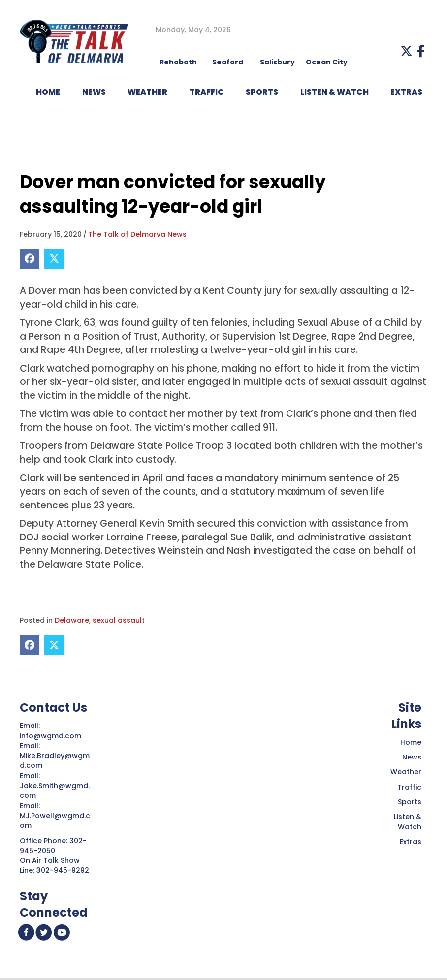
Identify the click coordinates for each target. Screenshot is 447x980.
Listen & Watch (408, 822)
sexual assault (119, 620)
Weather (406, 772)
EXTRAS (406, 92)
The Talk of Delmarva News (137, 234)
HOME (48, 92)
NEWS (94, 92)
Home (411, 742)
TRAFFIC (207, 92)
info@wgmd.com (51, 736)
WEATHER (147, 92)
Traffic (409, 787)
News (412, 757)
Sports (262, 92)
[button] (406, 51)
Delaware (72, 620)
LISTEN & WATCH (335, 92)
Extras (411, 842)
